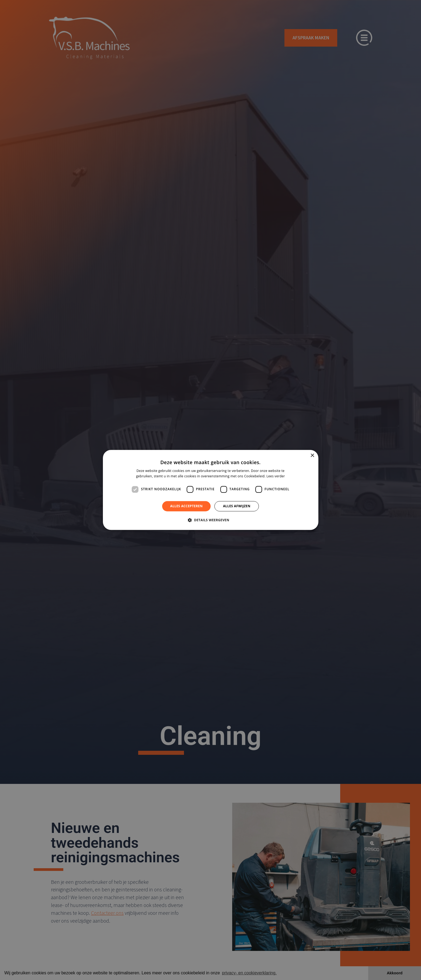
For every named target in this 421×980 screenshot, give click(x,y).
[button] (210, 520)
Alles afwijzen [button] (237, 506)
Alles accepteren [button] (187, 506)
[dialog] (211, 490)
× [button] (312, 456)
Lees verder (276, 476)
